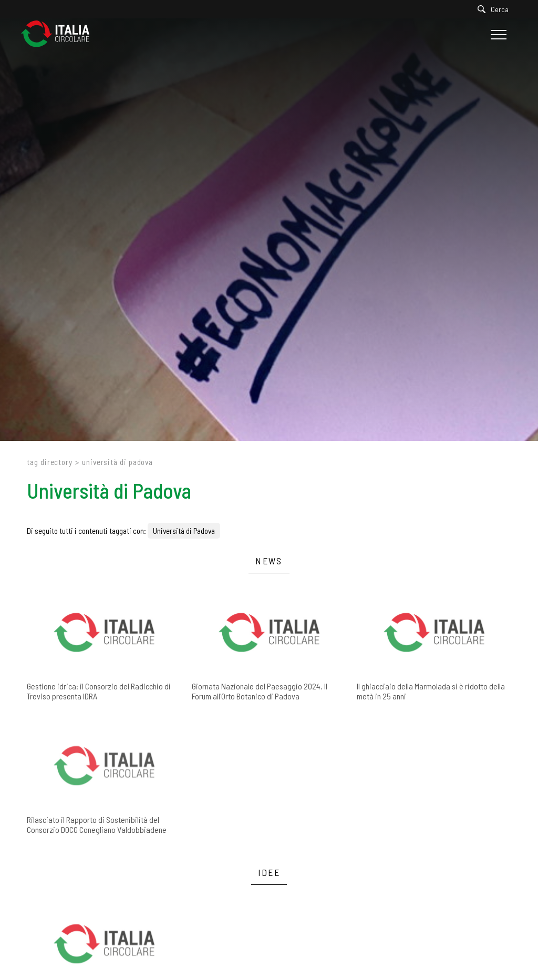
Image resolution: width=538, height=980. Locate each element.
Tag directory (50, 462)
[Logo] (60, 34)
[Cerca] (496, 9)
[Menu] (497, 35)
